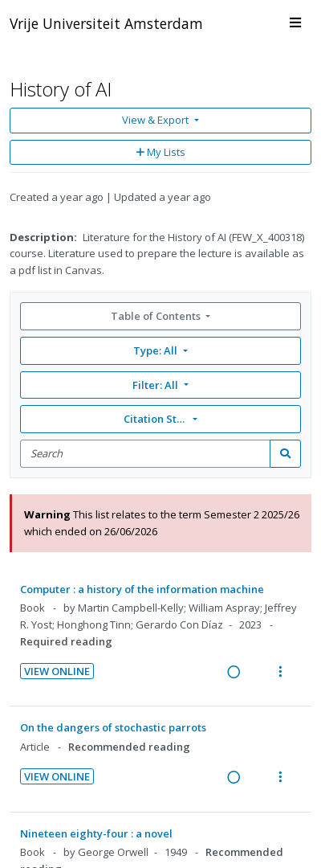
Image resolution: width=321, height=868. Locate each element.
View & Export (156, 120)
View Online (57, 671)
